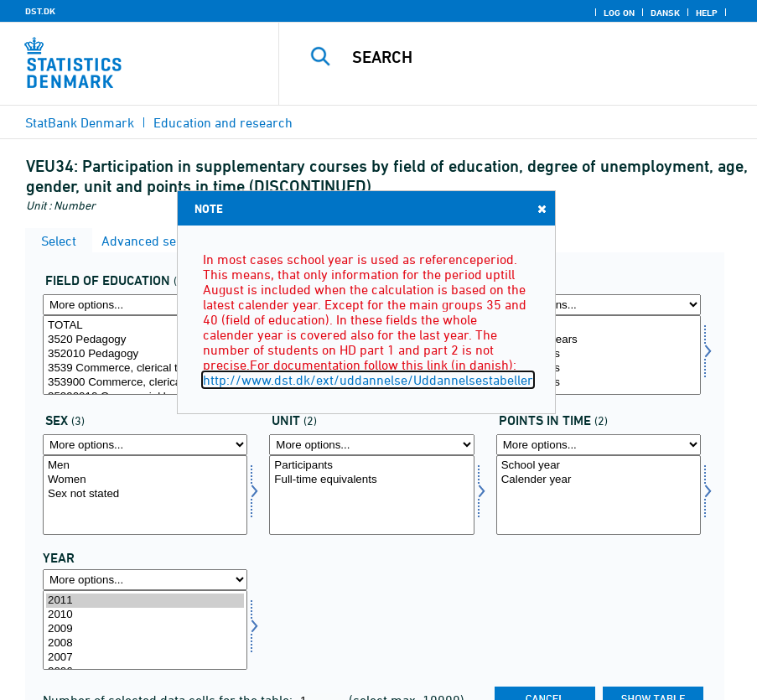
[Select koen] (145, 495)
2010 (145, 615)
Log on (619, 13)
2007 (145, 658)
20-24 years (599, 354)
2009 (145, 629)
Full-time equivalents (371, 480)
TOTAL (145, 326)
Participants (371, 466)
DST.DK (40, 11)
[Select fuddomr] (145, 355)
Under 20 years (599, 340)
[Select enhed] (371, 495)
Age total (599, 326)
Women (145, 480)
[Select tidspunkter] (599, 495)
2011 (145, 601)
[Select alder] (599, 355)
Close (541, 208)
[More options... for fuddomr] (145, 305)
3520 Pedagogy (145, 340)
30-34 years (599, 383)
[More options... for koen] (145, 445)
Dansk (665, 13)
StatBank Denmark (80, 122)
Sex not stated (145, 494)
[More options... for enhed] (371, 445)
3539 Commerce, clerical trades (145, 368)
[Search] (534, 57)
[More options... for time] (145, 580)
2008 (145, 643)
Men (145, 466)
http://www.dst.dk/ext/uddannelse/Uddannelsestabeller (368, 380)
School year (599, 466)
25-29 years (599, 368)
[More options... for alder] (599, 305)
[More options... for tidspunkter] (599, 445)
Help (707, 13)
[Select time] (145, 630)
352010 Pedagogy (145, 354)
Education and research (223, 122)
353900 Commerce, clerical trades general (145, 383)
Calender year (599, 480)
